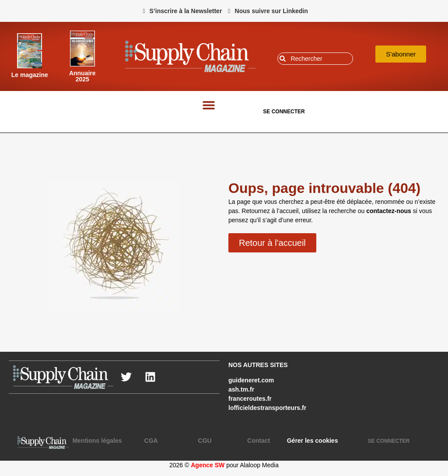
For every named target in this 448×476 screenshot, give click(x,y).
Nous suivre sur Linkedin (271, 11)
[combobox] (315, 59)
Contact (259, 441)
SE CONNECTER (284, 112)
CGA (151, 441)
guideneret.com (251, 380)
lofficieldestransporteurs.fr (267, 408)
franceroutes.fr (250, 399)
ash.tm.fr (241, 389)
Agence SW (208, 465)
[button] (209, 105)
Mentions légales (97, 441)
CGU (205, 441)
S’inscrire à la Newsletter (186, 11)
